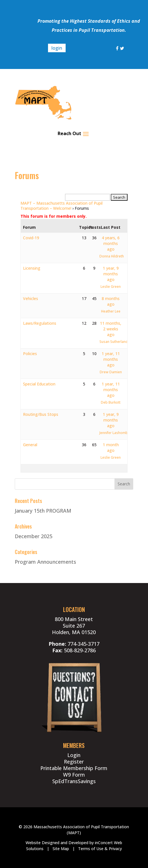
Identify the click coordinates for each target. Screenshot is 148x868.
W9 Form (74, 775)
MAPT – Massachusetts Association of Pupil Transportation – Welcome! (62, 206)
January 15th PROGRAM (43, 511)
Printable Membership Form (74, 768)
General (30, 445)
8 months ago (111, 301)
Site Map (61, 849)
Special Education (39, 384)
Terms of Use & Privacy (100, 849)
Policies (30, 354)
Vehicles (31, 298)
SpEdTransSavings (74, 781)
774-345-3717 (84, 644)
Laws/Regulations (40, 323)
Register (74, 762)
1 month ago (111, 447)
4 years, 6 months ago (111, 243)
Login (74, 755)
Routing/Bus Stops (41, 414)
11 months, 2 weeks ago (111, 329)
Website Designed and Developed (57, 843)
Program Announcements (45, 562)
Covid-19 (31, 238)
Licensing (32, 268)
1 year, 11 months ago (111, 359)
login (57, 48)
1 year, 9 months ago (111, 274)
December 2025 (34, 536)
